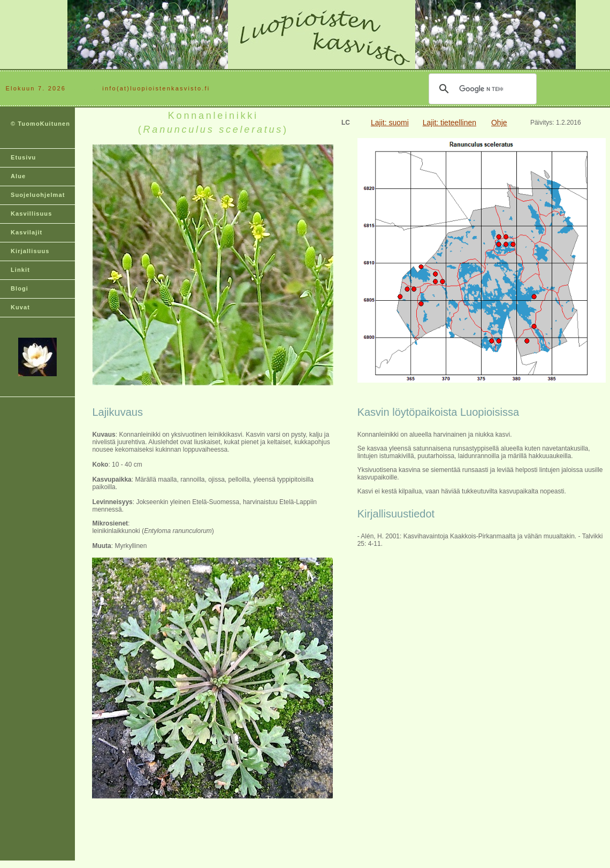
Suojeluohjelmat (38, 195)
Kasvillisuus (31, 214)
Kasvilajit (26, 232)
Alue (18, 176)
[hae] (481, 89)
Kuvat (20, 307)
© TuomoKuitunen (40, 124)
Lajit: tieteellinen (449, 123)
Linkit (20, 270)
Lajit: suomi (390, 123)
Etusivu (23, 157)
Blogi (20, 288)
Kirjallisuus (30, 251)
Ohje (499, 123)
